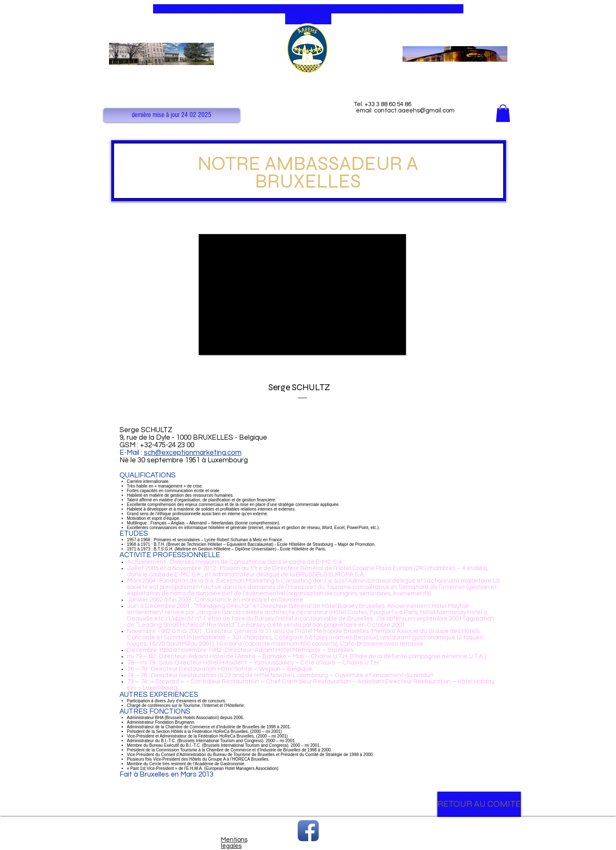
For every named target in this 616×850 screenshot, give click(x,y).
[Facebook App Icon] (308, 831)
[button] (172, 115)
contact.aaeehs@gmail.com (414, 111)
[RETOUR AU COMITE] (479, 804)
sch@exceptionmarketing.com (193, 453)
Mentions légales (234, 843)
